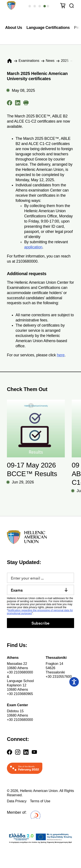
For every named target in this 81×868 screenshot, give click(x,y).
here (61, 355)
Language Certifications (48, 28)
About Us (14, 28)
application (33, 247)
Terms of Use (40, 801)
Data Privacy (17, 801)
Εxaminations (29, 61)
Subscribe (40, 623)
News (50, 61)
